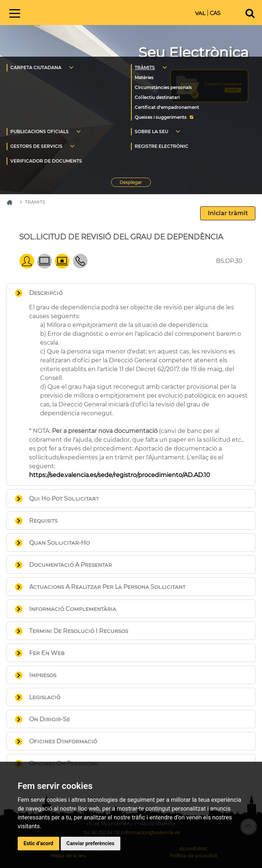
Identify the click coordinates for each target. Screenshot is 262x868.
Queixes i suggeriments (161, 117)
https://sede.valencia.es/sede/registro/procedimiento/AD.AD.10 (120, 475)
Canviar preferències (91, 843)
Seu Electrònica (194, 52)
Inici (81, 12)
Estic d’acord (38, 843)
